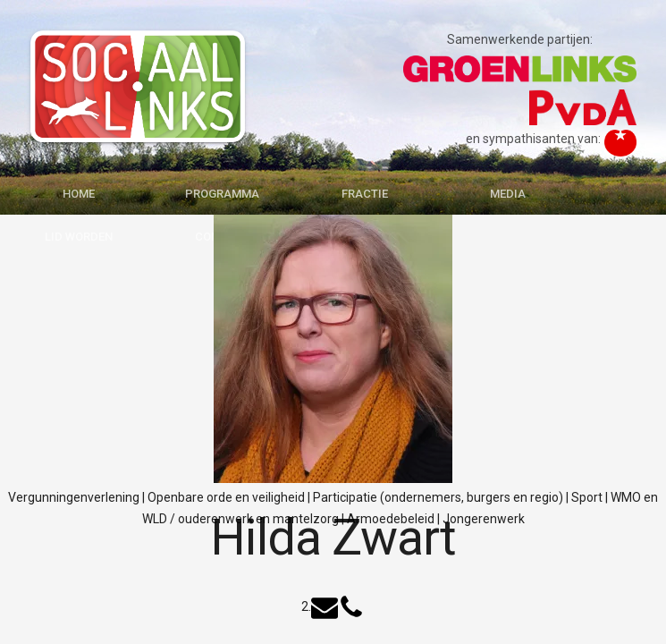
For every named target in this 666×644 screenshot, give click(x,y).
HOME (79, 194)
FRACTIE (365, 194)
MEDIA (508, 194)
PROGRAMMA (222, 194)
